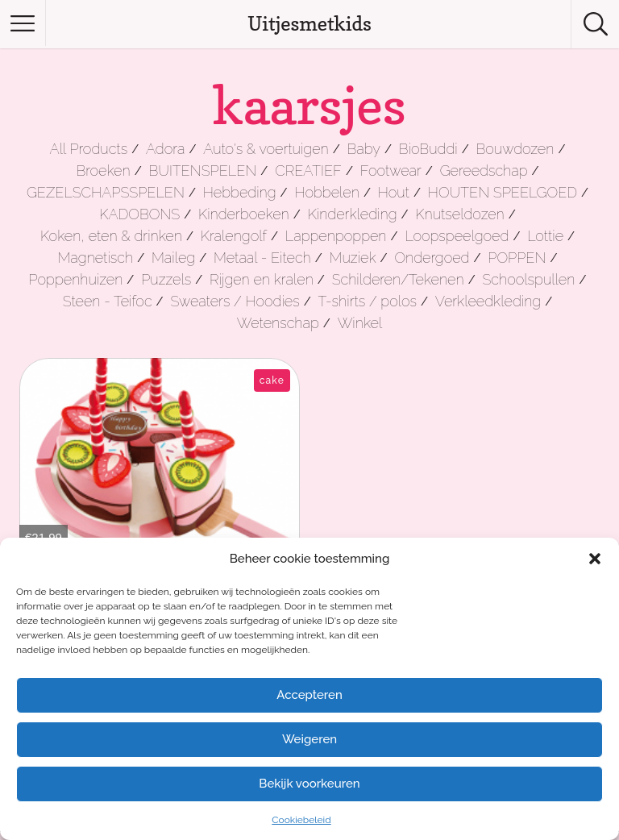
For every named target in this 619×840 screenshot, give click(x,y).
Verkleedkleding (488, 301)
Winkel (360, 323)
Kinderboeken (244, 214)
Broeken (103, 170)
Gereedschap (484, 170)
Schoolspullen (528, 279)
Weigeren (309, 739)
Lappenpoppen (336, 236)
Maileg (173, 258)
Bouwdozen (515, 149)
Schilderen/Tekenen (398, 279)
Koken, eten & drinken (111, 236)
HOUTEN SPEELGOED (503, 192)
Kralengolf (234, 236)
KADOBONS (139, 214)
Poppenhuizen (76, 279)
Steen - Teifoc (108, 301)
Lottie (545, 236)
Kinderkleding (353, 214)
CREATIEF (308, 170)
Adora (165, 149)
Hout (394, 192)
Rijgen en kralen (262, 279)
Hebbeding (240, 192)
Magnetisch (96, 258)
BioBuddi (428, 149)
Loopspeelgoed (457, 236)
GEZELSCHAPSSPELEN (106, 192)
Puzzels (166, 279)
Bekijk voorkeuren (309, 784)
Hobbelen (326, 192)
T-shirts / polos (368, 301)
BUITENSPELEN (203, 170)
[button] (595, 559)
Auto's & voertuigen (266, 149)
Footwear (391, 170)
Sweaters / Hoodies (235, 301)
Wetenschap (278, 323)
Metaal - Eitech (262, 258)
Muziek (353, 258)
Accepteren (309, 695)
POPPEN (517, 258)
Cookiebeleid (301, 820)
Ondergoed (432, 258)
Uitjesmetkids (309, 24)
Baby (364, 149)
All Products (89, 149)
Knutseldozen (459, 214)
